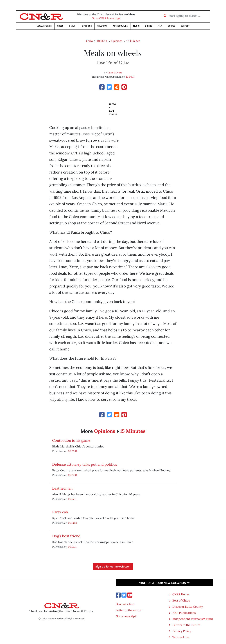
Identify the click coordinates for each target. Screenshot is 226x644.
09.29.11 (72, 451)
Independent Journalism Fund (193, 619)
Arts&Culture (120, 26)
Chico (89, 41)
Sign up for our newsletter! (113, 567)
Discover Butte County (188, 607)
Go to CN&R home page (106, 18)
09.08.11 (73, 523)
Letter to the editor (129, 610)
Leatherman (62, 488)
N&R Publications (184, 613)
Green (60, 26)
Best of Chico (181, 600)
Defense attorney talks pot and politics (85, 464)
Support (185, 26)
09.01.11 (72, 547)
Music (136, 26)
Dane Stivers (115, 73)
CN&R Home (181, 594)
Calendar (102, 26)
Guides (171, 26)
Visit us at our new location (164, 583)
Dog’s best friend (66, 536)
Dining (149, 26)
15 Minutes (133, 41)
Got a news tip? (126, 616)
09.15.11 (72, 499)
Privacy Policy (182, 631)
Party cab (60, 512)
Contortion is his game (71, 440)
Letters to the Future (186, 625)
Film (160, 26)
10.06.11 (102, 41)
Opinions (87, 26)
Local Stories (44, 26)
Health (73, 26)
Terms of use (181, 637)
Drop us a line (125, 604)
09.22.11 (72, 475)
